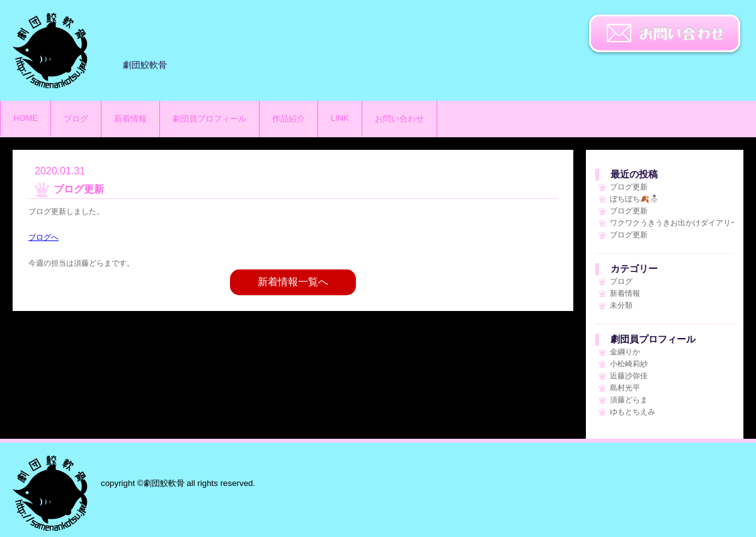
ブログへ (43, 237)
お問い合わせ (665, 35)
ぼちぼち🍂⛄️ (634, 199)
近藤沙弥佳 (629, 376)
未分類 (621, 305)
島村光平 (625, 388)
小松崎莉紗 (629, 364)
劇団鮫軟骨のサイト (50, 50)
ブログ (76, 119)
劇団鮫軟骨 (50, 493)
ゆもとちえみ (633, 412)
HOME (26, 118)
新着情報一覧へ (293, 282)
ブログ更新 (629, 187)
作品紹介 (289, 119)
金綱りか (625, 352)
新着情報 (130, 119)
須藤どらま (629, 400)
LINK (340, 118)
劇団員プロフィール (209, 119)
